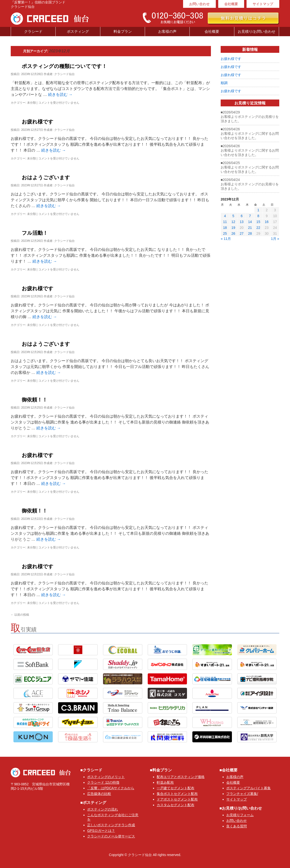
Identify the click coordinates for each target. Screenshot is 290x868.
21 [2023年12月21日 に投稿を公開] (250, 228)
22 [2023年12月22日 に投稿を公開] (258, 228)
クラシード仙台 (64, 74)
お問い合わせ (199, 4)
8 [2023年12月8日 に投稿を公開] (258, 216)
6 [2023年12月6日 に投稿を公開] (242, 216)
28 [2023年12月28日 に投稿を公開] (250, 234)
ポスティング (78, 31)
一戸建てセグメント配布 (176, 788)
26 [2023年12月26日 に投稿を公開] (233, 234)
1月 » (275, 239)
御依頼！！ (35, 400)
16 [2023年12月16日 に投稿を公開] (267, 222)
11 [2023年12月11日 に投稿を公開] (225, 222)
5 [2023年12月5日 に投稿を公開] (233, 216)
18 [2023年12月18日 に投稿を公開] (225, 228)
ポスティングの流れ (103, 809)
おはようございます (46, 177)
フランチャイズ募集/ (242, 794)
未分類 (31, 103)
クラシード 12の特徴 (103, 782)
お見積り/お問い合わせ (257, 31)
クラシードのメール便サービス (111, 836)
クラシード (33, 31)
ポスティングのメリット (106, 777)
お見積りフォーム (240, 815)
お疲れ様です (38, 122)
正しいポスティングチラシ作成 (111, 825)
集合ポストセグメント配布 (177, 794)
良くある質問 (237, 826)
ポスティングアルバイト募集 (249, 788)
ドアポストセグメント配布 (177, 799)
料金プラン (123, 31)
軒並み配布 (165, 782)
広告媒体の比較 (99, 794)
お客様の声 (167, 31)
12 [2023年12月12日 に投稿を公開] (233, 222)
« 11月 (226, 239)
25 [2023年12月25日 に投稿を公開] (225, 234)
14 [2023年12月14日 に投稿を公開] (250, 222)
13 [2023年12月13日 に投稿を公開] (242, 222)
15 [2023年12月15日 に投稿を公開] (258, 222)
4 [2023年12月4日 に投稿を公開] (225, 216)
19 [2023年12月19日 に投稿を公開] (233, 228)
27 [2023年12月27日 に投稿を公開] (242, 234)
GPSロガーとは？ (101, 831)
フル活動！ (35, 233)
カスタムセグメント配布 (176, 805)
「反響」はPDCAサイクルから (111, 788)
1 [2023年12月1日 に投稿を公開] (258, 210)
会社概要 (231, 4)
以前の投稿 (20, 615)
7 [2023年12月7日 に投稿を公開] (250, 216)
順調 (224, 83)
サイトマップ (263, 4)
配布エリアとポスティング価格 (181, 777)
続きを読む (60, 95)
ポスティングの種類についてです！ (64, 66)
